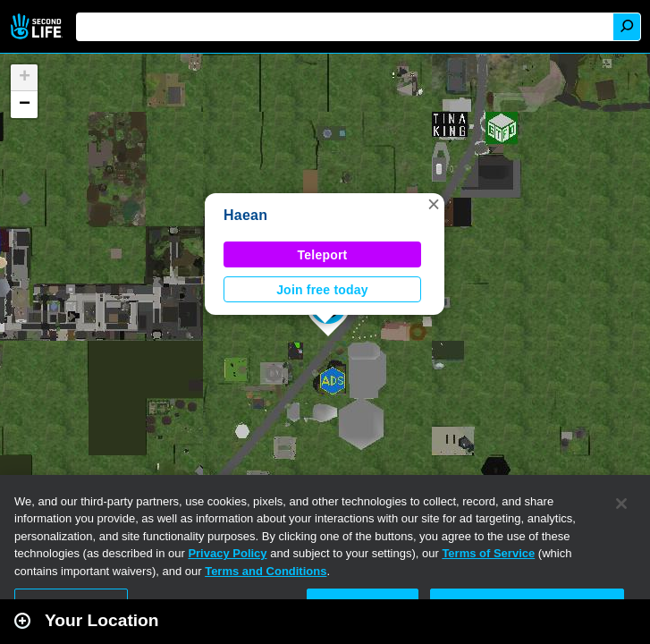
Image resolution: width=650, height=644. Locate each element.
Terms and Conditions (266, 571)
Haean (245, 215)
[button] (434, 204)
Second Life (38, 26)
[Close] (621, 504)
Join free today (322, 290)
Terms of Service (488, 553)
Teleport (323, 255)
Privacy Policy (227, 553)
